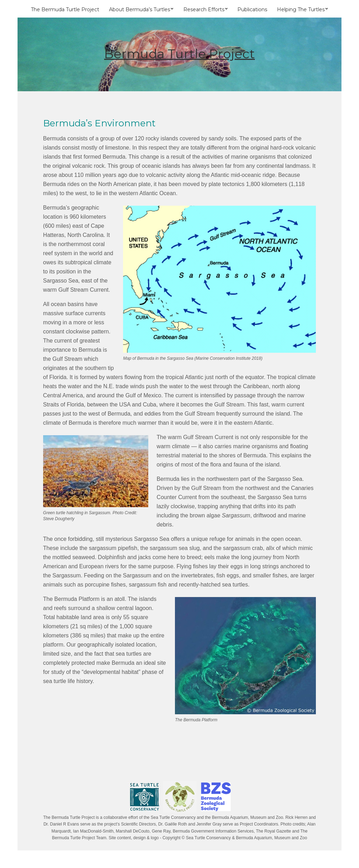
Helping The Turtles (301, 9)
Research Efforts (204, 9)
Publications (252, 9)
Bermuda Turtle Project (179, 54)
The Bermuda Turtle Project (65, 9)
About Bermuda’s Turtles (140, 9)
